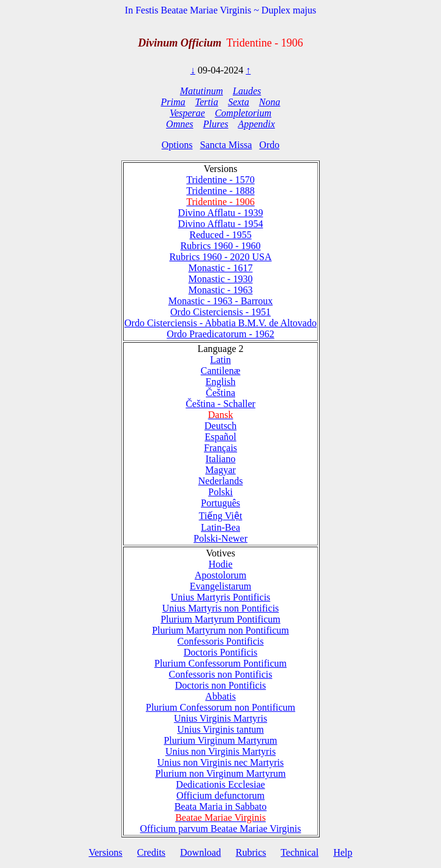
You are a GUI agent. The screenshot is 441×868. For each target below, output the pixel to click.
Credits (151, 852)
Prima (173, 102)
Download (201, 852)
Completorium (243, 113)
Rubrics (251, 852)
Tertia (207, 102)
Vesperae (187, 113)
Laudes (247, 91)
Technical (300, 852)
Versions (106, 852)
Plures (216, 124)
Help (343, 852)
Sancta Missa (226, 145)
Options (177, 145)
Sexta (239, 102)
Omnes (179, 124)
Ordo (269, 145)
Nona (270, 102)
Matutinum (202, 91)
